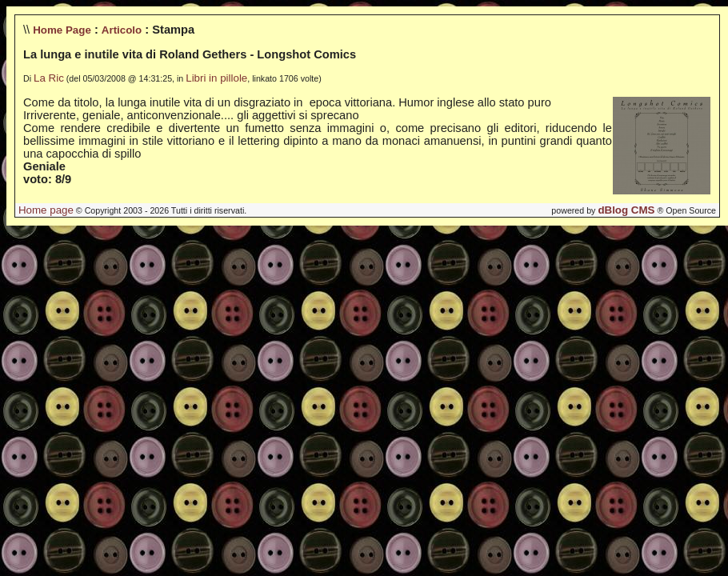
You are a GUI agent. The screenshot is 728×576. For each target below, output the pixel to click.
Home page (46, 210)
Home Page (62, 30)
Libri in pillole (216, 78)
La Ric (49, 78)
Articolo (122, 30)
